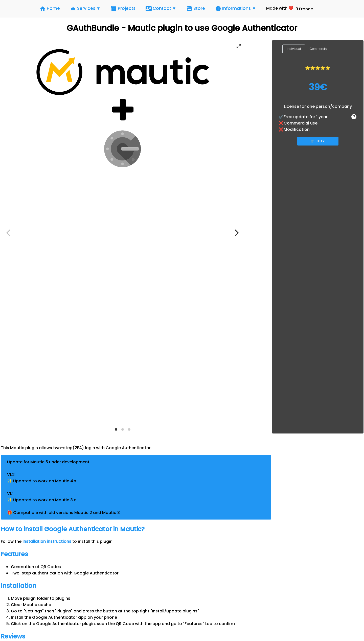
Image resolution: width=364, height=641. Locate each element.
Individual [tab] (294, 49)
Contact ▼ (161, 8)
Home (50, 8)
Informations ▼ (236, 8)
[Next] (236, 233)
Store (196, 8)
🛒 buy (318, 141)
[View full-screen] (239, 46)
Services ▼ (85, 8)
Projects (123, 8)
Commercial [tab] (318, 49)
